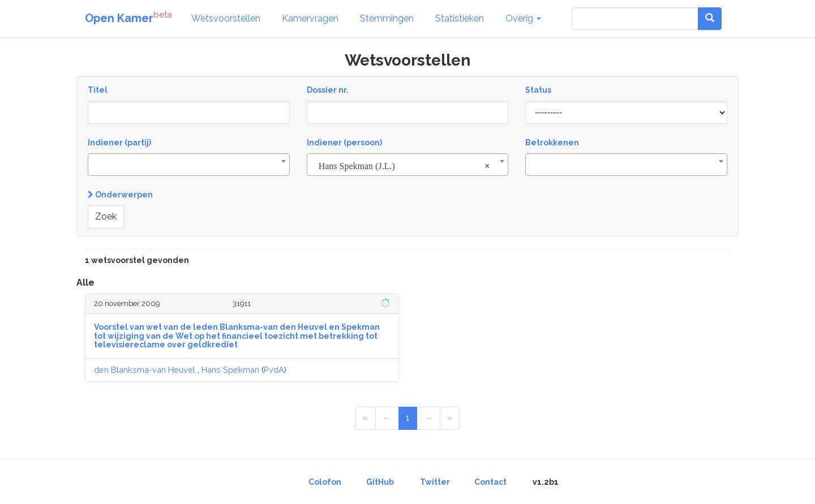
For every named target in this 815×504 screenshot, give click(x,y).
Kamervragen (310, 18)
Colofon (325, 482)
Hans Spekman (230, 370)
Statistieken (460, 18)
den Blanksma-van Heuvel (145, 370)
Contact (490, 482)
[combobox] (189, 165)
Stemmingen (387, 18)
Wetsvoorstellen (226, 18)
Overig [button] (523, 18)
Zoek (106, 216)
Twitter (435, 482)
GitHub (380, 482)
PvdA (274, 370)
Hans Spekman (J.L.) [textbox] (404, 166)
